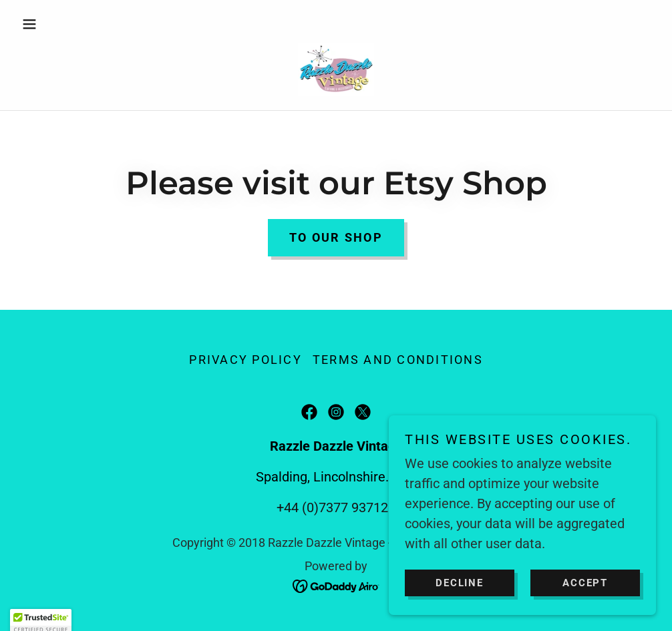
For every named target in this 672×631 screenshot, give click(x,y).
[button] (64, 24)
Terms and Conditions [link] (398, 360)
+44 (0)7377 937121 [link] (336, 507)
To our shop (336, 237)
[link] (336, 69)
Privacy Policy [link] (245, 360)
